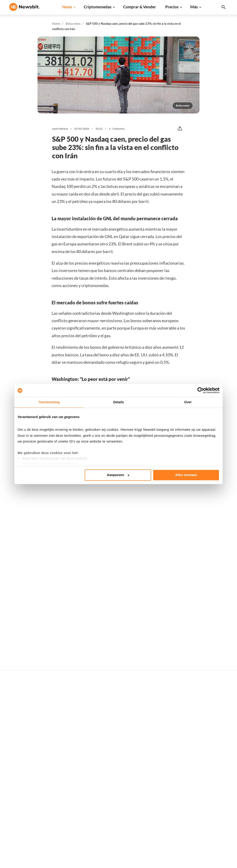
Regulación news (71, 784)
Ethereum (165, 738)
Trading (114, 793)
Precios (172, 7)
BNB (161, 777)
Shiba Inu (164, 784)
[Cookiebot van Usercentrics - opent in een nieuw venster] (199, 390)
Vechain (163, 792)
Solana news (68, 753)
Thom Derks (94, 568)
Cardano (164, 753)
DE (19, 775)
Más (194, 7)
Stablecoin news (71, 777)
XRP (161, 746)
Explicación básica (122, 786)
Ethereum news (70, 730)
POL (161, 807)
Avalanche (165, 800)
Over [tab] (188, 402)
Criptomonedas (98, 7)
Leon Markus (60, 129)
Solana (162, 769)
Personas (115, 763)
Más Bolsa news (204, 487)
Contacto (214, 763)
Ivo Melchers (95, 678)
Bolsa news (73, 24)
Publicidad (214, 723)
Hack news (67, 800)
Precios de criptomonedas (127, 730)
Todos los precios (170, 723)
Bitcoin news (68, 723)
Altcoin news (68, 761)
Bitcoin (163, 730)
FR (26, 775)
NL (11, 775)
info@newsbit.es (22, 735)
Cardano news (69, 746)
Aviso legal (215, 801)
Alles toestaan (186, 475)
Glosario (114, 770)
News (67, 7)
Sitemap (95, 863)
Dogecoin (164, 761)
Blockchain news (71, 769)
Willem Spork (26, 574)
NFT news (66, 792)
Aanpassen (118, 475)
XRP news (66, 738)
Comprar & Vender (140, 7)
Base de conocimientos (125, 778)
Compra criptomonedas (126, 723)
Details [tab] (119, 402)
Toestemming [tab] (49, 402)
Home (56, 24)
